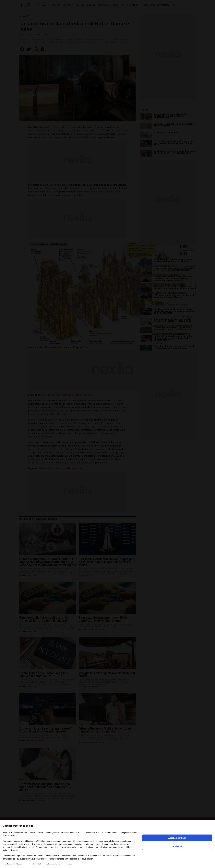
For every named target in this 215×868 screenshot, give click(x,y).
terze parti (47, 841)
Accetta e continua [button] (177, 838)
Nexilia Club (177, 846)
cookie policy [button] (9, 836)
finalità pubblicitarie (19, 847)
